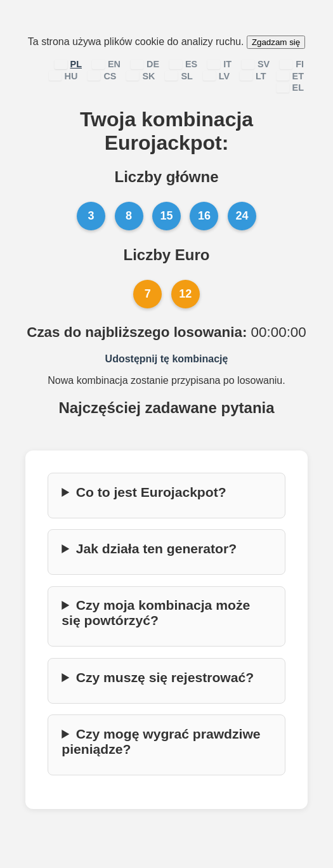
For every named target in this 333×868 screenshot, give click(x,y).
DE (145, 64)
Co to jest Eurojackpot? (151, 492)
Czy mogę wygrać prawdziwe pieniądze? (161, 741)
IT (219, 64)
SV (256, 64)
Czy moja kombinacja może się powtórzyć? (156, 613)
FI (292, 64)
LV (216, 76)
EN (106, 64)
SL (179, 76)
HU (63, 76)
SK (140, 76)
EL (290, 88)
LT (253, 76)
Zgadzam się (276, 42)
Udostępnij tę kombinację (167, 359)
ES (183, 64)
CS (102, 76)
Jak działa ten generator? (156, 549)
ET (290, 76)
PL (68, 64)
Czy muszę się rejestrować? (165, 677)
